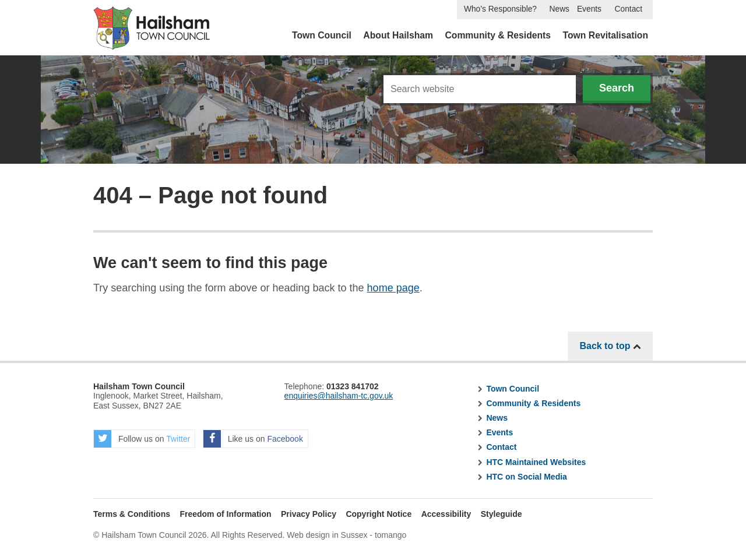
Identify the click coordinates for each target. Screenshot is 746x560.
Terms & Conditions (132, 514)
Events (589, 9)
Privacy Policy (309, 514)
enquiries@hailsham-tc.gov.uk (339, 396)
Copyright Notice (379, 514)
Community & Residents (498, 35)
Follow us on (142, 439)
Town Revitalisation (606, 35)
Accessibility (446, 514)
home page (393, 288)
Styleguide (502, 514)
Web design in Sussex (327, 535)
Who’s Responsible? (500, 9)
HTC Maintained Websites (536, 462)
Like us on (253, 439)
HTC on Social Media (526, 477)
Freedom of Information (225, 514)
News (559, 9)
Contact (629, 9)
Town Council (322, 35)
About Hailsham (398, 35)
